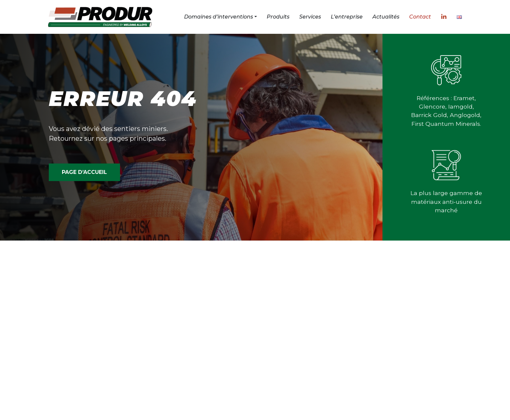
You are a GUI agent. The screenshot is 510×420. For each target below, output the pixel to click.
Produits (278, 17)
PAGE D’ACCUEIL (84, 172)
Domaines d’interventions (219, 17)
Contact (420, 17)
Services (310, 17)
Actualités (386, 17)
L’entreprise (347, 17)
